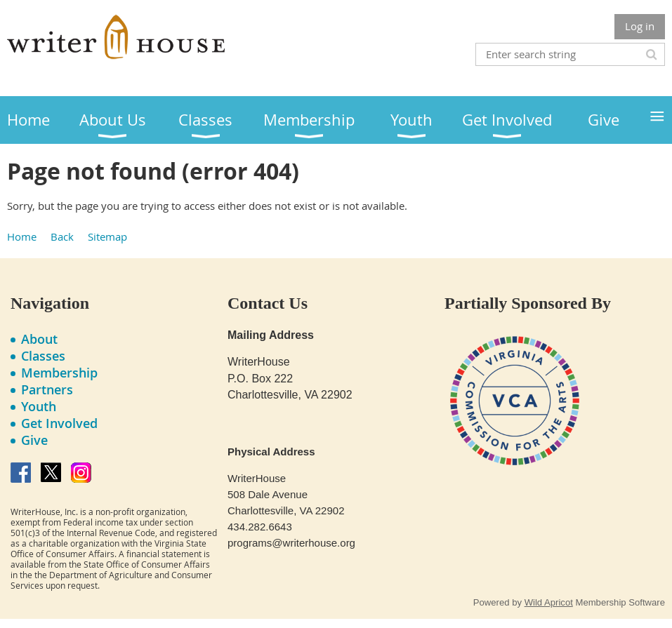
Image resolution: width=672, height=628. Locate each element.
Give (34, 440)
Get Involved (59, 423)
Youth (39, 406)
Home (22, 236)
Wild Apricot (549, 602)
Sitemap (107, 236)
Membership (59, 373)
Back (62, 236)
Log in (640, 26)
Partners (47, 389)
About (39, 339)
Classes (43, 356)
